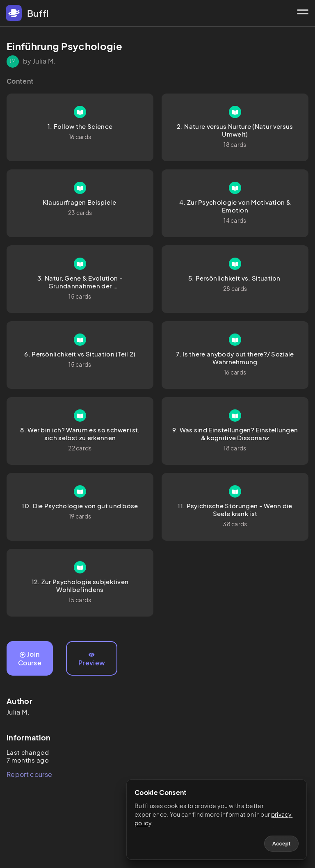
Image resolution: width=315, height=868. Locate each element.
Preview (92, 660)
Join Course (30, 658)
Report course (29, 774)
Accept (281, 844)
